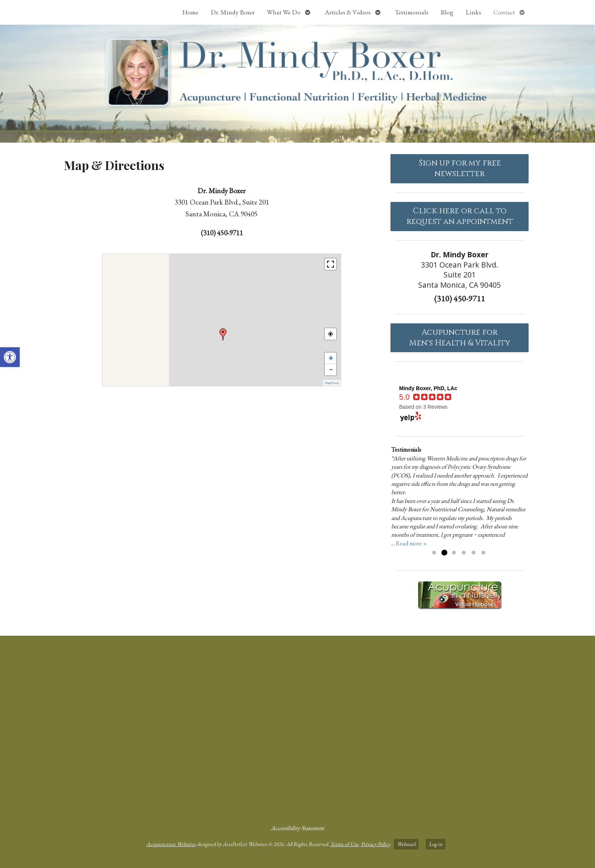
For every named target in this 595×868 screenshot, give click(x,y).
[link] (10, 357)
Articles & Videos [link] (348, 12)
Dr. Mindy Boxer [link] (233, 12)
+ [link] (331, 358)
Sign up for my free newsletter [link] (460, 169)
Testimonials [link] (412, 12)
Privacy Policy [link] (375, 844)
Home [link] (190, 12)
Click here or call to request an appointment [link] (460, 216)
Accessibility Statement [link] (297, 828)
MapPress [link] (332, 383)
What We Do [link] (284, 12)
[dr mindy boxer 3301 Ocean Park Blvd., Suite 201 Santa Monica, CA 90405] (297, 727)
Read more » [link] (411, 543)
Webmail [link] (406, 844)
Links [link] (473, 12)
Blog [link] (447, 12)
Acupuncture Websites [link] (171, 844)
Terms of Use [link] (344, 844)
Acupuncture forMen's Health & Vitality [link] (460, 338)
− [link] (331, 369)
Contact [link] (504, 12)
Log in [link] (436, 844)
